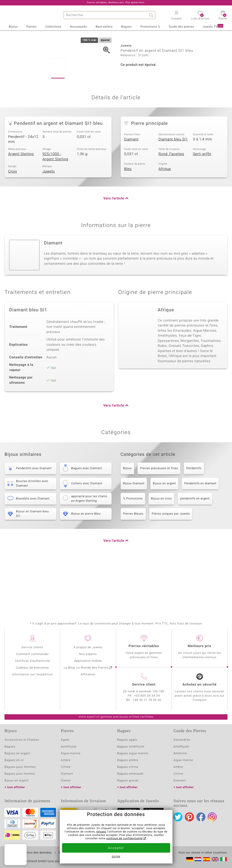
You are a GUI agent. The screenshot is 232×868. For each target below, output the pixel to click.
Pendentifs (194, 519)
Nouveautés (78, 27)
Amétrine (180, 753)
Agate (65, 740)
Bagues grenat (128, 781)
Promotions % (150, 27)
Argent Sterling (21, 204)
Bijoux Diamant (134, 534)
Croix (13, 222)
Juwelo (49, 222)
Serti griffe (202, 204)
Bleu (128, 219)
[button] (176, 16)
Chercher (151, 15)
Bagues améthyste (131, 747)
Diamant (131, 190)
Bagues (126, 27)
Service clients (32, 647)
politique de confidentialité (124, 839)
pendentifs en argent (195, 549)
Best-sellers (104, 27)
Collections (53, 27)
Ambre (66, 760)
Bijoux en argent (164, 534)
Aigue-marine (71, 753)
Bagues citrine (128, 767)
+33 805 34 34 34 (147, 696)
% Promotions (133, 549)
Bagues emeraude (130, 774)
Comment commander (32, 654)
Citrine (66, 767)
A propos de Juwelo (88, 647)
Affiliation (88, 675)
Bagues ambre (128, 760)
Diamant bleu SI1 (173, 190)
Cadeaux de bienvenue (32, 668)
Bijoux (13, 27)
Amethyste (69, 747)
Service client (144, 685)
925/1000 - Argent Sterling (55, 207)
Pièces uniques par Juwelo (171, 564)
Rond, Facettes (171, 204)
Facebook (201, 817)
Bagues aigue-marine (133, 753)
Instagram (212, 817)
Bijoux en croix (162, 549)
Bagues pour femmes (20, 767)
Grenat (66, 781)
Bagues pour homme (20, 774)
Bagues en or (14, 760)
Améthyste (181, 747)
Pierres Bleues (133, 564)
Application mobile (88, 661)
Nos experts (88, 654)
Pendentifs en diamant (200, 534)
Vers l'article (114, 249)
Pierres (31, 27)
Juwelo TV (213, 26)
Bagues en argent (17, 753)
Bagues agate (127, 740)
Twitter (178, 817)
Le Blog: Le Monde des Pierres (86, 668)
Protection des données (35, 853)
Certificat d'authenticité (32, 661)
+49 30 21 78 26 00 (147, 700)
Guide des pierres (181, 27)
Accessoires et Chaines (22, 740)
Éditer (116, 857)
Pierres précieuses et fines (159, 519)
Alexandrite (182, 740)
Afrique (165, 219)
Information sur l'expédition (32, 675)
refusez (101, 832)
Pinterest (189, 817)
